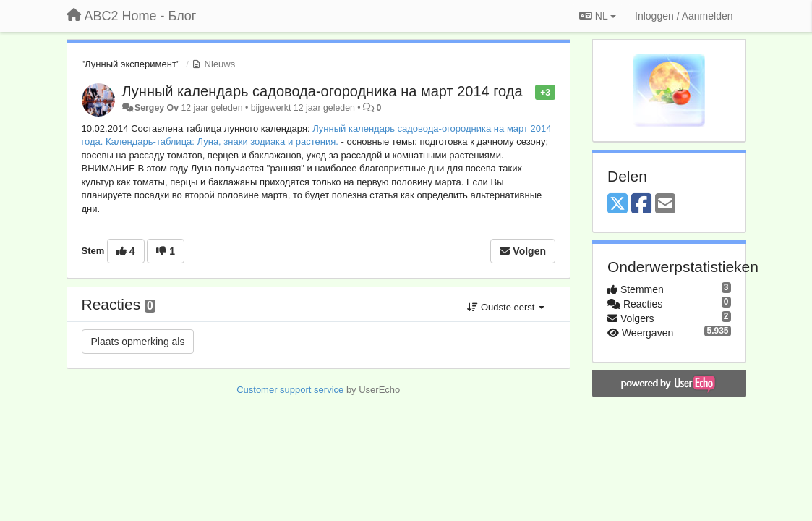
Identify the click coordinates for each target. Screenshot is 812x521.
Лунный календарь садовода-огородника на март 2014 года (322, 91)
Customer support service (290, 390)
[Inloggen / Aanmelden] (684, 16)
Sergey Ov (157, 108)
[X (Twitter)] (617, 204)
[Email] (665, 204)
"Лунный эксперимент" (131, 64)
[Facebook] (641, 204)
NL (598, 16)
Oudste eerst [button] (506, 307)
